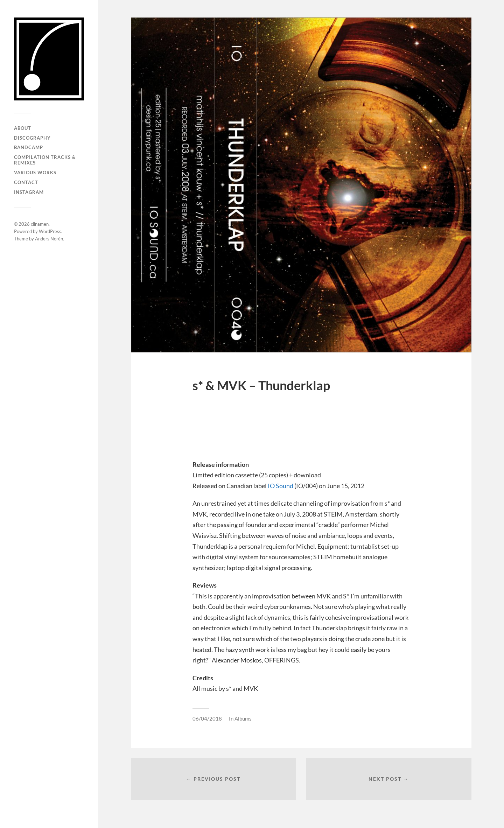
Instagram (29, 192)
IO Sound (281, 486)
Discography (32, 138)
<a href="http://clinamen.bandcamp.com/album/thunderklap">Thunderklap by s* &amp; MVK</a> (301, 428)
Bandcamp (29, 147)
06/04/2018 (207, 718)
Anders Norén (49, 239)
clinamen (40, 224)
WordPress (50, 231)
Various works (35, 173)
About (23, 128)
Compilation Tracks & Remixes (45, 160)
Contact (26, 182)
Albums (243, 718)
